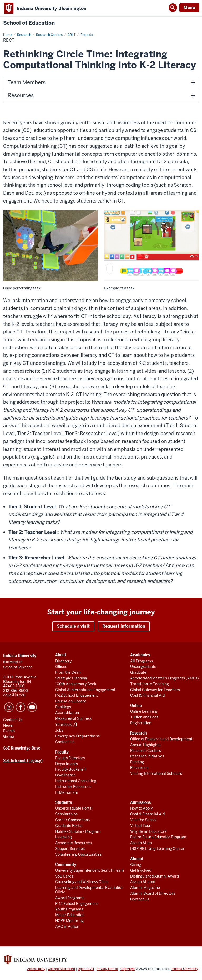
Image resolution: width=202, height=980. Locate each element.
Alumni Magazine (145, 888)
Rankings (63, 707)
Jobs (59, 730)
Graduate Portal (69, 826)
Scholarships (66, 814)
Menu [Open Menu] (189, 8)
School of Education (29, 23)
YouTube (32, 707)
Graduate (138, 672)
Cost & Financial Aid (147, 695)
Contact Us (65, 742)
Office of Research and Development (161, 739)
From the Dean (68, 672)
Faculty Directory (70, 758)
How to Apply (141, 808)
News (8, 725)
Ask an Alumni (143, 882)
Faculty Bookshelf (71, 769)
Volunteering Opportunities (78, 854)
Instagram (9, 707)
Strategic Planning (71, 678)
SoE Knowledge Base (22, 748)
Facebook (21, 707)
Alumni (137, 859)
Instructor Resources (73, 787)
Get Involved (141, 870)
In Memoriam (67, 792)
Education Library (70, 701)
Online (136, 705)
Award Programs (70, 898)
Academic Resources (74, 843)
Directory (63, 661)
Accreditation (67, 713)
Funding (137, 762)
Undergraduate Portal (74, 808)
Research (138, 733)
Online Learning (144, 711)
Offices (61, 667)
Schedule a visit (73, 626)
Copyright (128, 969)
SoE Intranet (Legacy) (23, 760)
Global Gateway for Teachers (155, 690)
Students (64, 802)
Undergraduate (143, 667)
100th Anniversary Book (76, 684)
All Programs (142, 661)
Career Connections (72, 820)
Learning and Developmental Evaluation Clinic (89, 890)
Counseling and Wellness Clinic (82, 882)
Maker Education (70, 915)
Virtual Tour (140, 826)
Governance (66, 775)
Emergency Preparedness (77, 736)
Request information (124, 626)
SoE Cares (64, 876)
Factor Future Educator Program (158, 837)
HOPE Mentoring (69, 921)
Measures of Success (73, 718)
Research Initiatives (147, 756)
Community (66, 865)
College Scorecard (61, 969)
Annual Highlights (145, 745)
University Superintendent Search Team (90, 870)
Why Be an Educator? (148, 831)
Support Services (70, 849)
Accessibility (36, 969)
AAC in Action (67, 927)
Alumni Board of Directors (153, 893)
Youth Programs (69, 909)
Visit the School (143, 820)
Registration (141, 723)
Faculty (62, 752)
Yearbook (64, 725)
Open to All (86, 969)
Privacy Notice (107, 969)
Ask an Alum (141, 843)
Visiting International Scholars (156, 774)
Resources (139, 768)
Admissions (140, 802)
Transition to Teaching (150, 684)
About (61, 655)
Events (9, 731)
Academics (140, 655)
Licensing (64, 837)
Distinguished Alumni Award (155, 876)
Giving (136, 865)
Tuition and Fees (144, 717)
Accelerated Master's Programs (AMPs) (165, 678)
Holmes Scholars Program (78, 831)
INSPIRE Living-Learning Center (157, 849)
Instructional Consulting (76, 781)
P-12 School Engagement (77, 695)
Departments (67, 764)
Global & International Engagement (85, 690)
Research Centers (146, 751)
